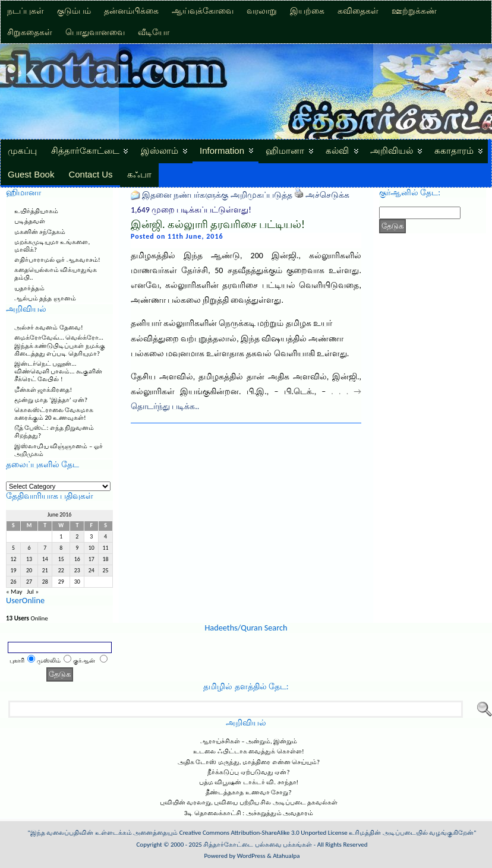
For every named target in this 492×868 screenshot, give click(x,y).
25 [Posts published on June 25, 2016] (106, 571)
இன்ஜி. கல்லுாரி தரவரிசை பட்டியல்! (218, 224)
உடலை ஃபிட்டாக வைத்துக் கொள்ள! (248, 751)
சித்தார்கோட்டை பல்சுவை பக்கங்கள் (258, 845)
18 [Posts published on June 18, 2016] (106, 559)
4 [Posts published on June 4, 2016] (105, 537)
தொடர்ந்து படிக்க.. (165, 406)
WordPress (251, 856)
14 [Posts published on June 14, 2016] (45, 559)
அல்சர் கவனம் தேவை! (49, 327)
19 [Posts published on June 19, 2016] (13, 571)
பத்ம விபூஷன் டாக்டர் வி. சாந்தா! (249, 782)
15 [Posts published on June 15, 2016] (61, 559)
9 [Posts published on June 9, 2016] (77, 548)
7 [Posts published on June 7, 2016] (45, 548)
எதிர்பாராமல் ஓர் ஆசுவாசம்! (57, 260)
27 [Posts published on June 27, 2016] (29, 582)
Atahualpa (286, 856)
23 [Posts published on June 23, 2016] (77, 571)
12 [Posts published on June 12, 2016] (13, 559)
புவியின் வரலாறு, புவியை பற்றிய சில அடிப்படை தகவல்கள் (249, 802)
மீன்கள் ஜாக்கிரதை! (43, 390)
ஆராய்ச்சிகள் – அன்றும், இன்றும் (249, 741)
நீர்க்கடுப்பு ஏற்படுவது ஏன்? (248, 772)
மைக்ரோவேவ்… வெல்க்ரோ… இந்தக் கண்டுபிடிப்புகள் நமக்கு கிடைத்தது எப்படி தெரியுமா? (60, 345)
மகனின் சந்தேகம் (40, 232)
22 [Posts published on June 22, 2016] (61, 571)
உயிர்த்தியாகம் (36, 211)
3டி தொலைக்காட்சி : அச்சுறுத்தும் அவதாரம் (249, 813)
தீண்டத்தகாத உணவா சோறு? (248, 792)
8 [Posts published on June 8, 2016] (61, 548)
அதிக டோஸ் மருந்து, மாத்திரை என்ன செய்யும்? (249, 762)
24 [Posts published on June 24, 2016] (92, 571)
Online (27, 618)
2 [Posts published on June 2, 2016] (77, 537)
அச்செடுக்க (327, 195)
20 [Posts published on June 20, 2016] (29, 571)
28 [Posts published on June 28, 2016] (45, 582)
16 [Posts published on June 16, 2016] (77, 559)
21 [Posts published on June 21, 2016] (45, 571)
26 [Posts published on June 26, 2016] (13, 582)
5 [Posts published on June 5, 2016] (13, 548)
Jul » (33, 592)
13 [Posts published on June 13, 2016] (29, 559)
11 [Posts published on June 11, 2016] (106, 548)
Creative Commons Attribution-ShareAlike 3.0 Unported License (264, 833)
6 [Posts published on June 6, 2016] (29, 548)
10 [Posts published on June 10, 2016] (92, 548)
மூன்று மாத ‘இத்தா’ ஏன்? (51, 400)
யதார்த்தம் (29, 288)
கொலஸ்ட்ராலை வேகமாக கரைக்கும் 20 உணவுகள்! (54, 414)
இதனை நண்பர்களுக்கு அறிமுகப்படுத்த (217, 195)
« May (14, 592)
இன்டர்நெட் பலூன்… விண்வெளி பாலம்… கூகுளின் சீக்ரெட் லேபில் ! (58, 371)
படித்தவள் (30, 221)
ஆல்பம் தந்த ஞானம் (45, 298)
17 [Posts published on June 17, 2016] (92, 559)
